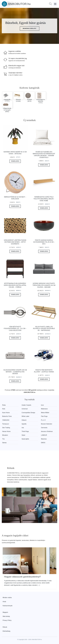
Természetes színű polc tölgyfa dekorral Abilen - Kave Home (44, 199)
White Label (25, 416)
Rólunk (5, 627)
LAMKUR (44, 435)
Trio (3, 439)
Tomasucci (6, 424)
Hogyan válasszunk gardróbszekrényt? (22, 577)
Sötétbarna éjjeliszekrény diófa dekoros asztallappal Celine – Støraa (15, 285)
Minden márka (7, 598)
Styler (23, 435)
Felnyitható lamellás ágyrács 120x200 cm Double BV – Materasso (44, 329)
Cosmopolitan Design (28, 413)
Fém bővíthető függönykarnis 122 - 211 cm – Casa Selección (15, 329)
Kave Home (6, 413)
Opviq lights (25, 439)
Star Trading (6, 428)
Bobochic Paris (7, 416)
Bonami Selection (47, 424)
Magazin (5, 612)
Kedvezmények (7, 606)
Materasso (44, 409)
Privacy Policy (7, 620)
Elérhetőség (6, 631)
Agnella (24, 424)
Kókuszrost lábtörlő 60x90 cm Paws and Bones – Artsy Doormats (15, 242)
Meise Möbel (45, 413)
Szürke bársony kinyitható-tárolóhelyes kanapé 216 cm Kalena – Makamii (44, 285)
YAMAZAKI (6, 420)
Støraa (4, 443)
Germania (44, 428)
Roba (4, 405)
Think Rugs (25, 431)
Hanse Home (6, 431)
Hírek (4, 602)
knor (42, 405)
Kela (4, 409)
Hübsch (24, 420)
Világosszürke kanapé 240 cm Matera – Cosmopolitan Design (15, 372)
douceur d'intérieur (47, 431)
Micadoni (5, 435)
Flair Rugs (44, 416)
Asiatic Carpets (26, 405)
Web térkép (6, 616)
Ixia (23, 428)
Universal (25, 409)
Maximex (44, 439)
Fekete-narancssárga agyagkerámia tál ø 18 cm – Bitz (44, 242)
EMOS (43, 443)
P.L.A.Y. (44, 420)
